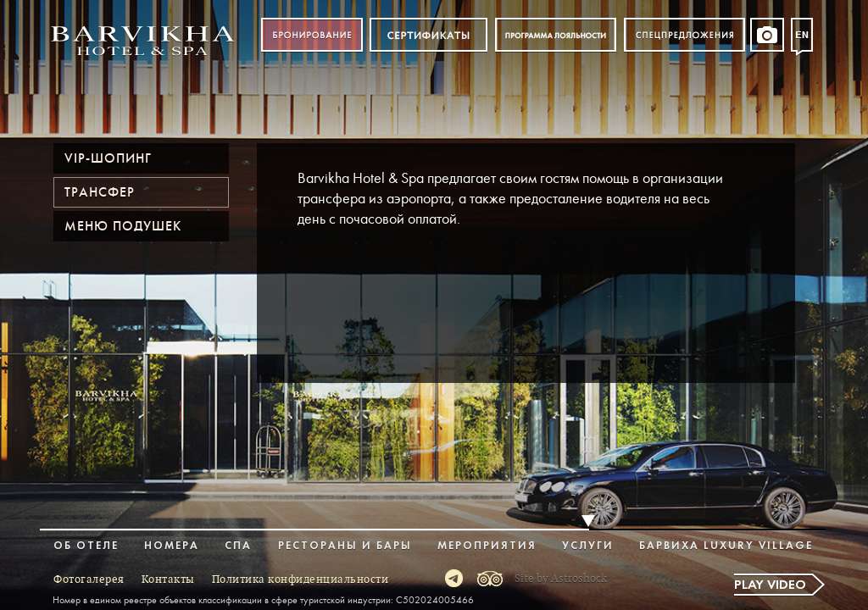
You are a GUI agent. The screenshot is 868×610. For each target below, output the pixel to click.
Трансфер (100, 192)
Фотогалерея (89, 579)
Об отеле (86, 546)
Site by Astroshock (561, 579)
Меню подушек (123, 226)
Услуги (588, 546)
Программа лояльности (556, 35)
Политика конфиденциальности (300, 579)
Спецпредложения (684, 35)
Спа (238, 546)
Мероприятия (487, 546)
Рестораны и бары (345, 546)
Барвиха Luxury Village (726, 546)
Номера (172, 546)
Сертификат (428, 35)
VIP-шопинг (108, 158)
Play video (770, 585)
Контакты (168, 579)
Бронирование (312, 35)
